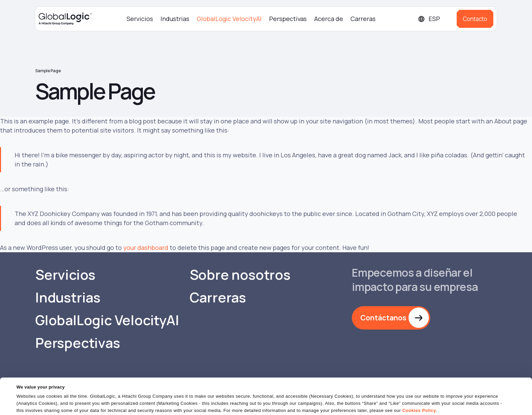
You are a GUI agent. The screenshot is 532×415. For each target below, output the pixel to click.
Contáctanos (383, 318)
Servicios (140, 19)
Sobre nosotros (240, 275)
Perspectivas (288, 19)
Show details (30, 406)
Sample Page (48, 71)
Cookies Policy (419, 389)
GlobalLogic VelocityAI (229, 19)
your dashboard (146, 248)
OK (359, 403)
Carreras (363, 19)
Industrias (175, 19)
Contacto (475, 19)
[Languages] (435, 19)
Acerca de (329, 19)
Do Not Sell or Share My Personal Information (449, 403)
